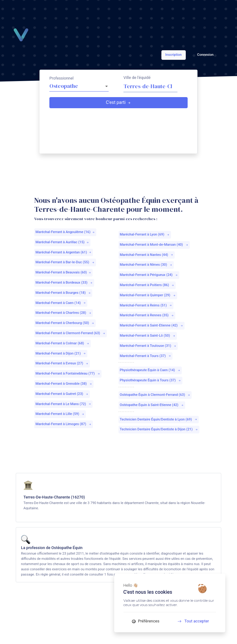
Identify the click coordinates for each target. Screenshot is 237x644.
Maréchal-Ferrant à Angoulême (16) (65, 232)
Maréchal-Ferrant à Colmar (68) (62, 343)
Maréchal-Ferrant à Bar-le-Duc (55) (65, 262)
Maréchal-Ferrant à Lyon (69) (145, 234)
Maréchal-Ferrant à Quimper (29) (148, 295)
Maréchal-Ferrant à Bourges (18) (63, 293)
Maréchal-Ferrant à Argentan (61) (64, 252)
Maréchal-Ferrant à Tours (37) (146, 356)
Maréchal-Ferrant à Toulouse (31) (148, 346)
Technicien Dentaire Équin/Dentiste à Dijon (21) (159, 429)
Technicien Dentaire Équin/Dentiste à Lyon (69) (159, 419)
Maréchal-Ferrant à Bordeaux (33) (64, 283)
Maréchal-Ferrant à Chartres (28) (64, 313)
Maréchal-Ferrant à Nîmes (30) (146, 265)
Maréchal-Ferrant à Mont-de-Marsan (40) (154, 245)
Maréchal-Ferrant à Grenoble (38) (64, 384)
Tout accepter (191, 621)
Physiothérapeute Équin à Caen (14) (150, 370)
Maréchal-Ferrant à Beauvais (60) (63, 272)
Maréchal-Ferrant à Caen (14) (61, 303)
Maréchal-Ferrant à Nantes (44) (147, 255)
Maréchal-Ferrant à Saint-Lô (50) (148, 336)
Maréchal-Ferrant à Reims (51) (146, 305)
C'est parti (118, 103)
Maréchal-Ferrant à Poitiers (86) (147, 285)
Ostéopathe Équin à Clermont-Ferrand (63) (155, 395)
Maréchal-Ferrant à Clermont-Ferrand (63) (71, 333)
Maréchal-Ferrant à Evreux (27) (62, 363)
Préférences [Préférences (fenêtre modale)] (146, 621)
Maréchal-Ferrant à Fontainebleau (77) (68, 373)
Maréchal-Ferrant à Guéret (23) (62, 394)
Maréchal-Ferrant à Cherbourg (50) (65, 323)
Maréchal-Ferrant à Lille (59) (60, 414)
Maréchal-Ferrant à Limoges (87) (64, 424)
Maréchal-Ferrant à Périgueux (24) (149, 275)
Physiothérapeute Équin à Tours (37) (150, 380)
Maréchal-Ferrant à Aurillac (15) (62, 242)
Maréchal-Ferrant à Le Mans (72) (63, 404)
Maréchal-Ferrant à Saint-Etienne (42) (152, 325)
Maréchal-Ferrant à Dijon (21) (61, 353)
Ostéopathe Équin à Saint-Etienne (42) (152, 405)
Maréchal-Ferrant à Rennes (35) (147, 315)
